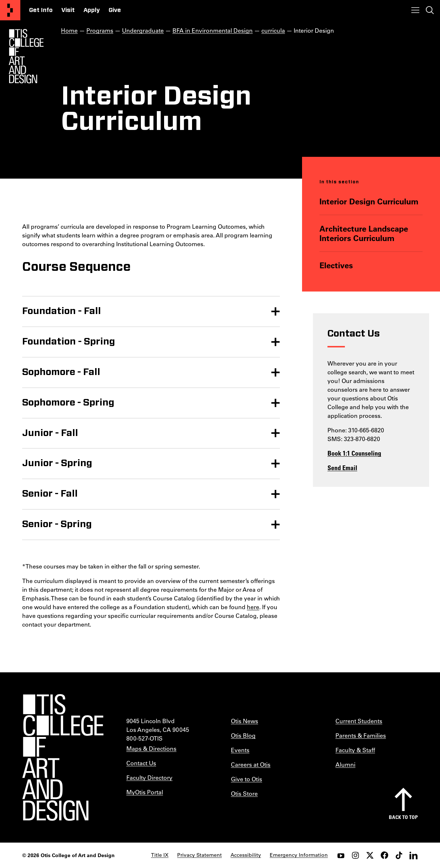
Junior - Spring (57, 463)
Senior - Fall (50, 494)
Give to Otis (247, 779)
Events (240, 750)
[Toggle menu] (415, 10)
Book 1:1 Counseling (354, 453)
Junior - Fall (50, 433)
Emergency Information (299, 855)
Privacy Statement (199, 855)
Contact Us (141, 763)
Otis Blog (243, 735)
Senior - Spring (57, 524)
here (253, 607)
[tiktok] (399, 855)
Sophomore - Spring (68, 403)
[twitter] (370, 855)
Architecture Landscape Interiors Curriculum (363, 233)
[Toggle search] (430, 10)
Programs (100, 30)
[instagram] (355, 855)
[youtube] (341, 855)
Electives (336, 265)
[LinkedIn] (413, 855)
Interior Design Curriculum (369, 201)
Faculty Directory (149, 777)
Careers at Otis (251, 764)
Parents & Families (361, 735)
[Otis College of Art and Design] (10, 10)
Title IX (160, 855)
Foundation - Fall (62, 311)
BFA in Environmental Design (213, 30)
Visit (68, 10)
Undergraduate (143, 30)
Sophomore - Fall (61, 372)
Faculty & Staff (355, 750)
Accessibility (246, 855)
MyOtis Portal (145, 792)
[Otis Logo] (26, 56)
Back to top (403, 817)
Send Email (342, 468)
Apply (92, 10)
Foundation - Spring (69, 342)
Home (69, 30)
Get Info (41, 10)
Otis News (245, 721)
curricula (273, 30)
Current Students (359, 721)
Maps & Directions (151, 748)
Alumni (345, 764)
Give (115, 10)
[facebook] (384, 855)
